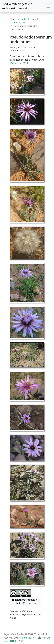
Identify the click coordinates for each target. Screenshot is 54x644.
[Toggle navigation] (48, 6)
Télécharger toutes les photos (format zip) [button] (25, 601)
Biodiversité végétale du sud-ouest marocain (18, 6)
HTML (13, 641)
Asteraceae (19, 23)
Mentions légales (26, 638)
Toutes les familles (30, 19)
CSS (21, 641)
